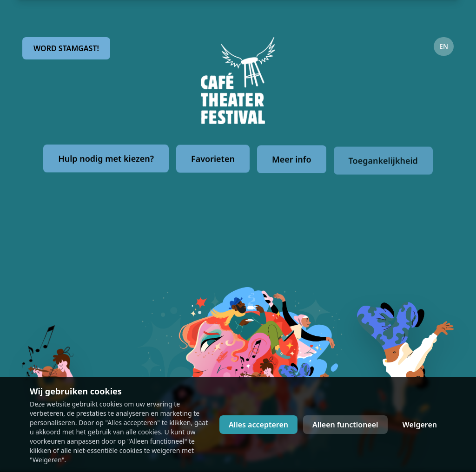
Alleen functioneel (345, 425)
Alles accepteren (258, 425)
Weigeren (420, 425)
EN (444, 46)
